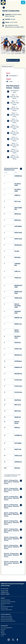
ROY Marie (17, 251)
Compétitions (3, 634)
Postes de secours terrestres (6, 618)
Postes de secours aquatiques (7, 620)
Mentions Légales (5, 594)
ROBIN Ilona (17, 428)
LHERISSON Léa (18, 462)
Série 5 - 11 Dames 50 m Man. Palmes (13, 121)
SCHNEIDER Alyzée (19, 176)
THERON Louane (18, 456)
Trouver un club (4, 591)
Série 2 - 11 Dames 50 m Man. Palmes (13, 103)
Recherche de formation (6, 600)
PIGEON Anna (18, 343)
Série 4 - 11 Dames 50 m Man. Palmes (13, 115)
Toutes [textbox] (11, 81)
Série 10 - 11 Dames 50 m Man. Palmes (13, 151)
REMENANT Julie (18, 318)
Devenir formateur (4, 608)
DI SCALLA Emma (19, 380)
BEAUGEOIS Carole (19, 355)
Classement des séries (13, 92)
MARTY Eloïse (18, 405)
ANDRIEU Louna (18, 324)
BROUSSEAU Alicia (19, 374)
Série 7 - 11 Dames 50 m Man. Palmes (13, 133)
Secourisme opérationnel (6, 614)
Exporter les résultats (13, 60)
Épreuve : (8, 73)
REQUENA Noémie (19, 245)
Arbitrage (3, 633)
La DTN (2, 636)
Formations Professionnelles (6, 610)
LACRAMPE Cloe (18, 435)
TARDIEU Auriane (18, 298)
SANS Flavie (17, 468)
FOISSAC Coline (18, 349)
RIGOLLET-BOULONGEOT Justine (18, 306)
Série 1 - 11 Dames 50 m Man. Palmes (13, 97)
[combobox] (14, 76)
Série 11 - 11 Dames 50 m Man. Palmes (13, 157)
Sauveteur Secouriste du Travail (7, 607)
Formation (3, 598)
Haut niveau (3, 629)
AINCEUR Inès (18, 417)
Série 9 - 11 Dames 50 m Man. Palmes (13, 145)
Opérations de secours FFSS (6, 616)
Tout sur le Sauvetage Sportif (6, 628)
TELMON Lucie (18, 278)
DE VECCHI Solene (19, 392)
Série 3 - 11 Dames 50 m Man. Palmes (13, 109)
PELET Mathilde (18, 443)
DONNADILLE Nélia (19, 367)
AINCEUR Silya (18, 400)
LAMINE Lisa (17, 195)
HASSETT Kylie (18, 449)
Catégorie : (9, 79)
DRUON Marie (17, 257)
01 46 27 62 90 (5, 589)
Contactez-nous (5, 592)
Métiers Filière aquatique (6, 603)
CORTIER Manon (18, 361)
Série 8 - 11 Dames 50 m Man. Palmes (13, 139)
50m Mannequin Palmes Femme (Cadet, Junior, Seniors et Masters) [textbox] (14, 76)
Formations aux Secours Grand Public (8, 602)
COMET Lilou (17, 271)
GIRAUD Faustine (18, 233)
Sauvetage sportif (4, 626)
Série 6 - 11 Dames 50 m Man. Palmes (13, 127)
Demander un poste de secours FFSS (8, 621)
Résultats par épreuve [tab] (7, 67)
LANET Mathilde (18, 226)
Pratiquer (3, 631)
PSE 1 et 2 (3, 605)
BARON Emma (18, 214)
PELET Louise (18, 201)
